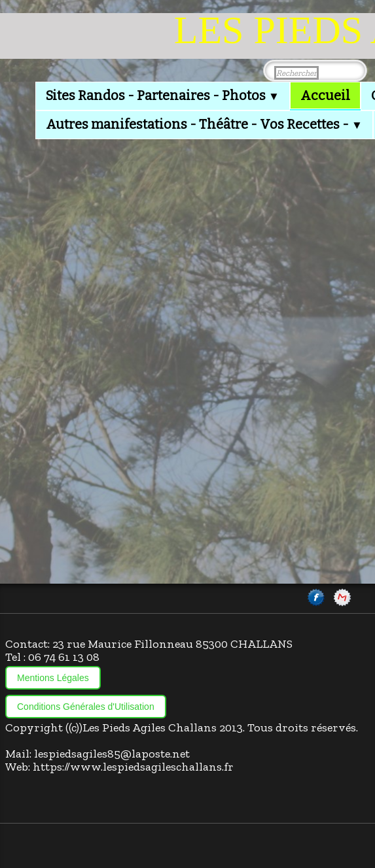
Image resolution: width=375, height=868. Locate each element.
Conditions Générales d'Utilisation (86, 707)
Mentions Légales (53, 678)
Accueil (325, 95)
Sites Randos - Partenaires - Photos (163, 95)
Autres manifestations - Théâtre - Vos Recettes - (204, 124)
